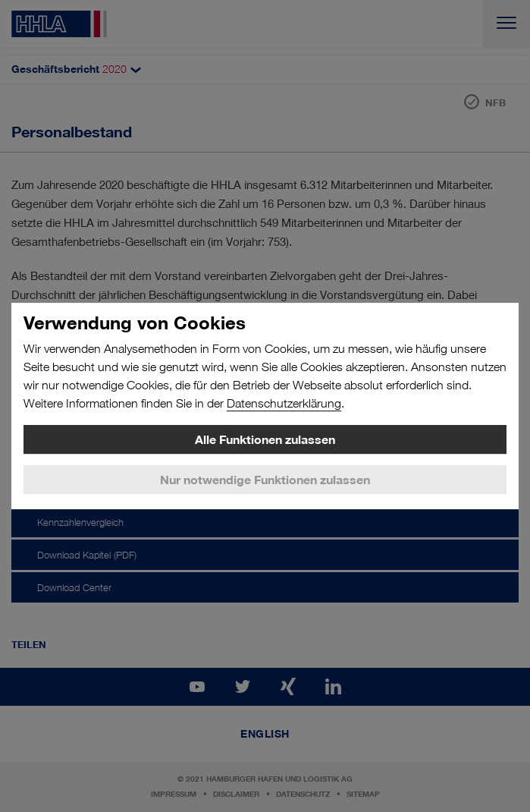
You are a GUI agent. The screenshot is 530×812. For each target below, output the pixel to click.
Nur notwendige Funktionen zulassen (265, 480)
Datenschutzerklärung (284, 403)
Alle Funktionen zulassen (265, 439)
